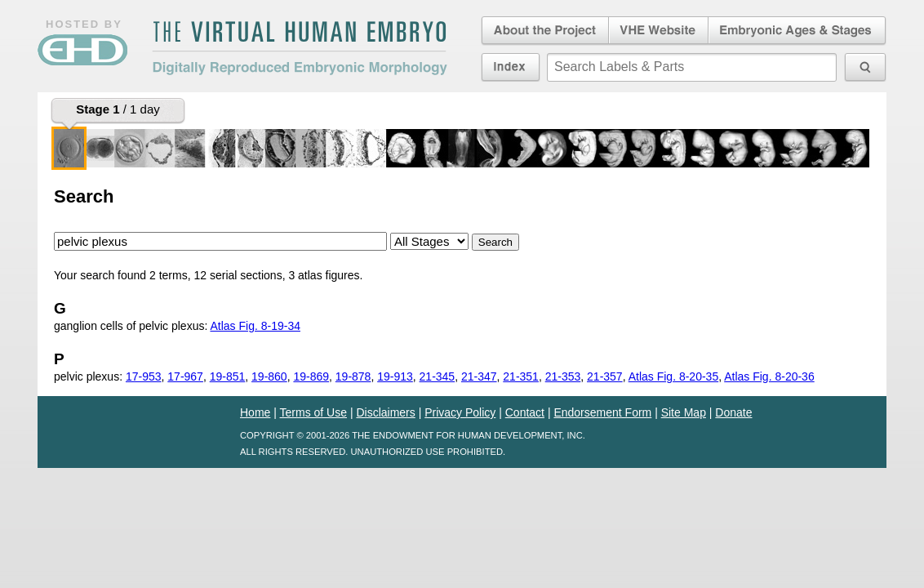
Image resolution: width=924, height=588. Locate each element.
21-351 (521, 376)
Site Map (684, 412)
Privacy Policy (460, 412)
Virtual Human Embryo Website (658, 31)
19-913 (395, 376)
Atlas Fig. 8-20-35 (674, 376)
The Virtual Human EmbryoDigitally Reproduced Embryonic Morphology (300, 48)
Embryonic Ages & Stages (797, 31)
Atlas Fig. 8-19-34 (255, 326)
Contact (525, 412)
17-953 (144, 376)
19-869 (311, 376)
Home (255, 412)
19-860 (269, 376)
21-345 (438, 376)
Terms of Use (313, 412)
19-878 (353, 376)
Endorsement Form (602, 412)
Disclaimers (385, 412)
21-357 (605, 376)
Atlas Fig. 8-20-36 (769, 376)
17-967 (185, 376)
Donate (733, 412)
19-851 (228, 376)
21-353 (563, 376)
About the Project (544, 31)
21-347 (479, 376)
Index (511, 67)
